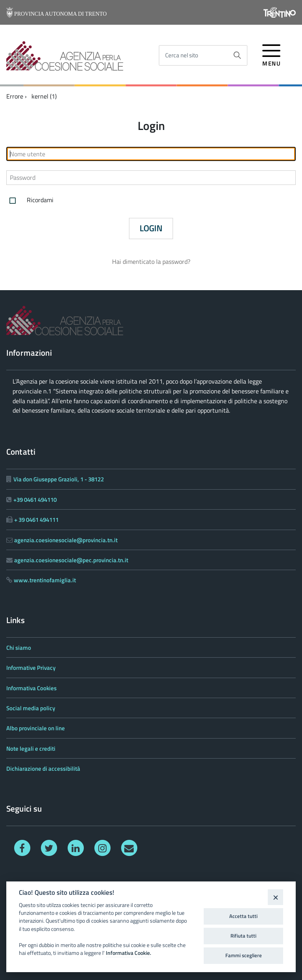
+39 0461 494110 (35, 500)
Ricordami (30, 201)
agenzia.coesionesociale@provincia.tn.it (66, 540)
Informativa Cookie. (128, 953)
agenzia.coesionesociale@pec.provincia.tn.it (71, 560)
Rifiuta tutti (243, 936)
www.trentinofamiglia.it (45, 580)
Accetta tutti (243, 916)
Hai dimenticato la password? (151, 261)
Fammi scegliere (244, 955)
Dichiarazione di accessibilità (43, 769)
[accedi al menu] (272, 54)
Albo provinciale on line (36, 728)
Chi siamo (19, 648)
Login (151, 228)
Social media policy (31, 708)
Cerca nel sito (182, 55)
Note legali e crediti (31, 749)
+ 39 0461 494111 (36, 520)
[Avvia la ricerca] (237, 55)
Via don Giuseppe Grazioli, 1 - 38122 (59, 479)
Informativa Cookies (31, 688)
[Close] (275, 897)
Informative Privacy (31, 668)
